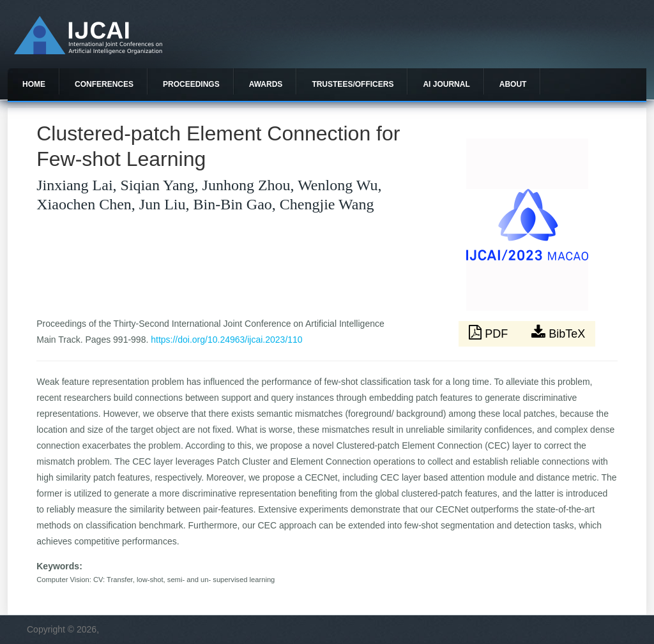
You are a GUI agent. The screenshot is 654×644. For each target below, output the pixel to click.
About (513, 84)
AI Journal (446, 84)
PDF (490, 333)
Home (34, 84)
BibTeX (558, 333)
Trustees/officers (353, 84)
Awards (266, 84)
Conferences (104, 84)
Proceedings (191, 84)
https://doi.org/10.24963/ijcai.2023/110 (226, 340)
